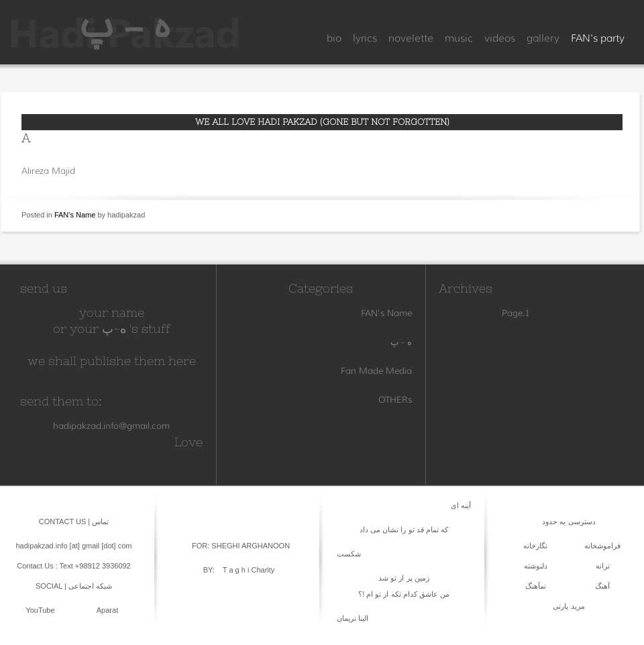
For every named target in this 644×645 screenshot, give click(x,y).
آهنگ (602, 586)
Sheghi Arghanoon (250, 546)
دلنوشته (536, 566)
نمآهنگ (536, 586)
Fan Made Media (376, 370)
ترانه (603, 566)
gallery (543, 38)
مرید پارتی (569, 606)
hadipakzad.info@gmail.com (111, 426)
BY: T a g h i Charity (239, 570)
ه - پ (401, 342)
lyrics (365, 38)
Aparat (107, 610)
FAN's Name (75, 215)
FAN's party (598, 38)
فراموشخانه (602, 546)
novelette (411, 38)
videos (500, 38)
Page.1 (516, 313)
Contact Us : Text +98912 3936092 (74, 566)
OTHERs (395, 399)
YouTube (40, 610)
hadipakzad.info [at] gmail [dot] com (73, 546)
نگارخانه (535, 546)
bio (334, 38)
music (459, 38)
